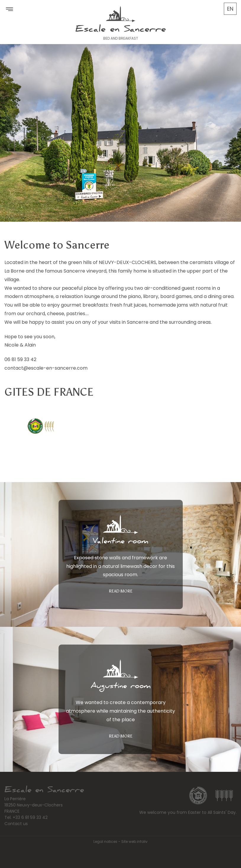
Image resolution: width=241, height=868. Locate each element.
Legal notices (105, 842)
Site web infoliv (134, 842)
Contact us (16, 824)
